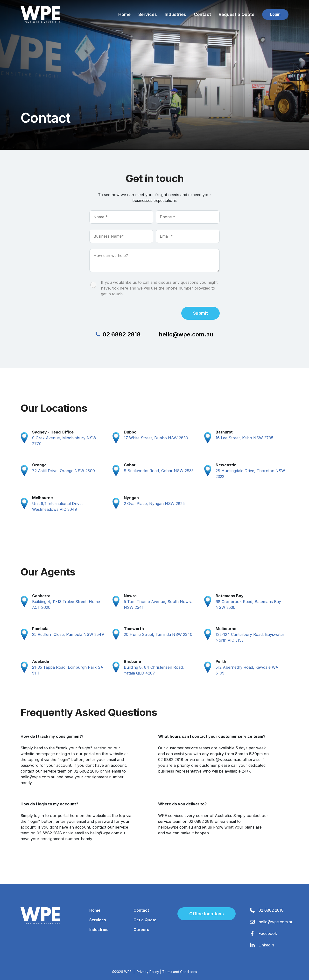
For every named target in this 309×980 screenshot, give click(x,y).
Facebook (268, 933)
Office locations (207, 914)
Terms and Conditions (180, 972)
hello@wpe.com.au (186, 334)
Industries (175, 14)
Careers (141, 930)
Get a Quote (145, 920)
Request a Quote (237, 14)
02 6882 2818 (118, 334)
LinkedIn (266, 945)
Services (148, 14)
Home (124, 14)
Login (275, 14)
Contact (202, 14)
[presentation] (126, 312)
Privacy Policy (148, 972)
